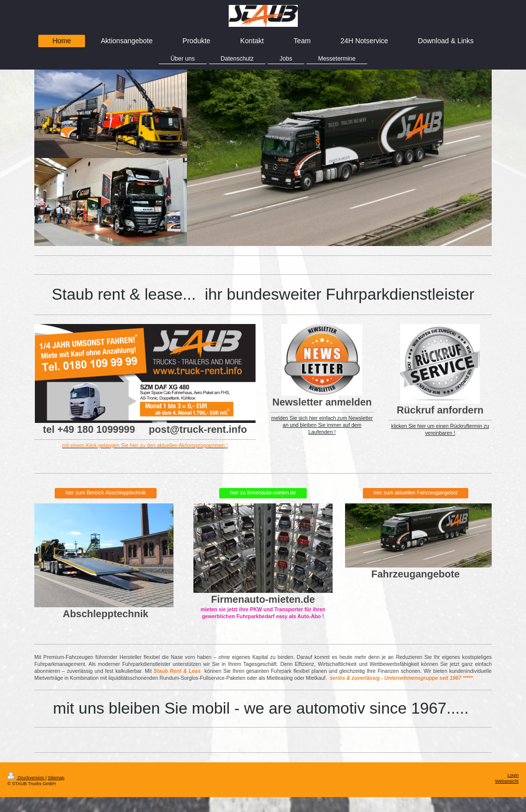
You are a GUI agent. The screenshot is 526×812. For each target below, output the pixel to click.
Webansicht (507, 781)
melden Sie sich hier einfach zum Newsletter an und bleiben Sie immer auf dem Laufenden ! (322, 425)
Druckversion (26, 778)
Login (513, 775)
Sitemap (56, 778)
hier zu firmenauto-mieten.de (263, 493)
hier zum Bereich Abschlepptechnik (105, 493)
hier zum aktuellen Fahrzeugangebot (415, 493)
